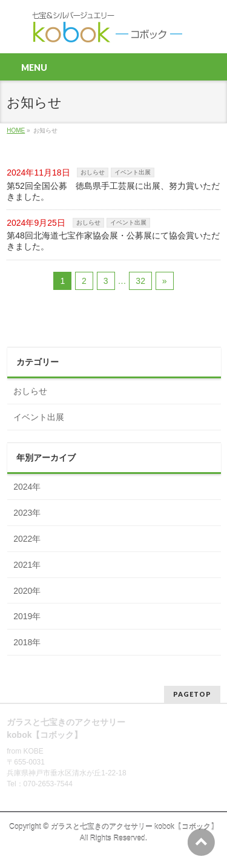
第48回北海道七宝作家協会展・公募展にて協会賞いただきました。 (113, 241)
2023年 (27, 513)
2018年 (27, 642)
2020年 (27, 591)
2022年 (27, 539)
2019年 (27, 616)
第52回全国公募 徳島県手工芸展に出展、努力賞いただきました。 (113, 191)
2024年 (27, 487)
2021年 (27, 565)
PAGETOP (192, 694)
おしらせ (93, 172)
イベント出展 (133, 172)
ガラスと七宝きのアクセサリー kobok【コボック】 (134, 827)
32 (140, 281)
